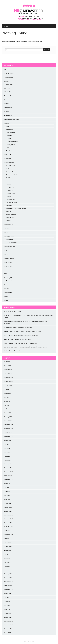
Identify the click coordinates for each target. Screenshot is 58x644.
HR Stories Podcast (11, 202)
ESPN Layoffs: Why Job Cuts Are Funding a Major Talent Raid (21, 335)
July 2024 (7, 444)
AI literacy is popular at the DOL (13, 311)
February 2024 (8, 464)
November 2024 (9, 429)
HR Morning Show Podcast (11, 119)
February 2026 (8, 370)
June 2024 (7, 448)
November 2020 (9, 546)
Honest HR (9, 181)
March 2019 (7, 613)
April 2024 (7, 456)
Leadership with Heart (12, 243)
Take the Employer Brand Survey (30, 20)
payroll (6, 254)
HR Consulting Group (12, 142)
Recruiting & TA (8, 278)
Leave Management (10, 246)
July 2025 (7, 397)
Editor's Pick (8, 92)
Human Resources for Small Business (16, 208)
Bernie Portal (10, 129)
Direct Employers (11, 133)
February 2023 (8, 507)
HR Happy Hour (10, 199)
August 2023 (8, 484)
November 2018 (9, 625)
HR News (7, 123)
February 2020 (8, 574)
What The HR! (10, 218)
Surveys (6, 289)
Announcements (9, 77)
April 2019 (7, 609)
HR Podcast (7, 155)
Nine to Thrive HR (11, 215)
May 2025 (7, 405)
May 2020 (7, 562)
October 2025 (8, 385)
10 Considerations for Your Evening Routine (16, 351)
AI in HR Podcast (9, 73)
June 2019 (7, 601)
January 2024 (8, 468)
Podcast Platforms (9, 258)
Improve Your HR (9, 225)
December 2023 (9, 472)
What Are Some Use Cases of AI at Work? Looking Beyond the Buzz (23, 331)
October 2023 (8, 476)
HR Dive (6, 112)
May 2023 (7, 495)
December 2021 (9, 535)
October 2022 (8, 523)
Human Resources (9, 163)
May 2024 (7, 452)
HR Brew (9, 139)
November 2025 (9, 382)
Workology (9, 221)
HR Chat (8, 196)
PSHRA (6, 274)
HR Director (9, 148)
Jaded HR (9, 212)
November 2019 (9, 582)
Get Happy (9, 136)
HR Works (9, 205)
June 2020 (7, 558)
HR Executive (8, 116)
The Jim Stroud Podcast (13, 281)
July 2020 (7, 554)
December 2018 (9, 621)
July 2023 (7, 488)
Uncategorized (8, 293)
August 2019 (8, 594)
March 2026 (7, 366)
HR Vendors (7, 159)
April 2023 (7, 499)
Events (6, 100)
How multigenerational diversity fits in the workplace (18, 327)
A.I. (5, 69)
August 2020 (8, 550)
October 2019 (8, 586)
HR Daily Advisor (11, 145)
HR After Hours (10, 187)
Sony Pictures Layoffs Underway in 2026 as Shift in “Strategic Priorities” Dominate (26, 347)
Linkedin (24, 6)
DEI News (7, 88)
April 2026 (7, 362)
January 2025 (8, 421)
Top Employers (10, 84)
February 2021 (8, 539)
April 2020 (7, 566)
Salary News (8, 285)
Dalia (22, 17)
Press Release (8, 262)
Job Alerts (7, 229)
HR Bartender (10, 190)
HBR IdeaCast (10, 239)
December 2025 (9, 378)
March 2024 (7, 460)
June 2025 (7, 401)
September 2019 (9, 590)
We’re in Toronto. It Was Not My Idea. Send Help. (17, 339)
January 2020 (8, 578)
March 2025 (7, 413)
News (6, 250)
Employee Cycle (11, 172)
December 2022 (9, 515)
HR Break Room (11, 193)
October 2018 (8, 629)
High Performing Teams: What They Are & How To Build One (20, 343)
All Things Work (10, 166)
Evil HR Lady (10, 178)
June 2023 (7, 491)
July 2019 (7, 597)
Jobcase (19, 18)
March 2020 (7, 570)
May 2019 (7, 605)
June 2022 (7, 531)
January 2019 (8, 617)
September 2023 (9, 480)
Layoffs (6, 232)
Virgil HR (7, 297)
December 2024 (9, 425)
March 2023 (7, 503)
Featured (7, 104)
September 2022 (9, 527)
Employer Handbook (12, 175)
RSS (31, 6)
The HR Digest (10, 151)
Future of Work (8, 108)
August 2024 (8, 440)
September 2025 (9, 389)
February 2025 (8, 417)
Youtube (28, 6)
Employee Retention (10, 96)
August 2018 (8, 633)
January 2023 (8, 511)
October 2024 (8, 433)
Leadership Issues (9, 236)
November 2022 (9, 519)
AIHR (8, 126)
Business (7, 81)
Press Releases (8, 270)
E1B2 (8, 169)
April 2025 (7, 409)
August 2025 (8, 393)
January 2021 (8, 543)
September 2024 (9, 436)
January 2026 (8, 374)
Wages (6, 301)
